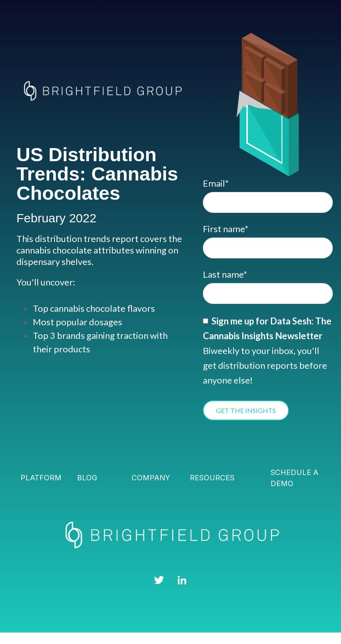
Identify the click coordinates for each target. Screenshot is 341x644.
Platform (41, 478)
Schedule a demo (294, 478)
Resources (212, 478)
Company (151, 478)
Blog (87, 478)
